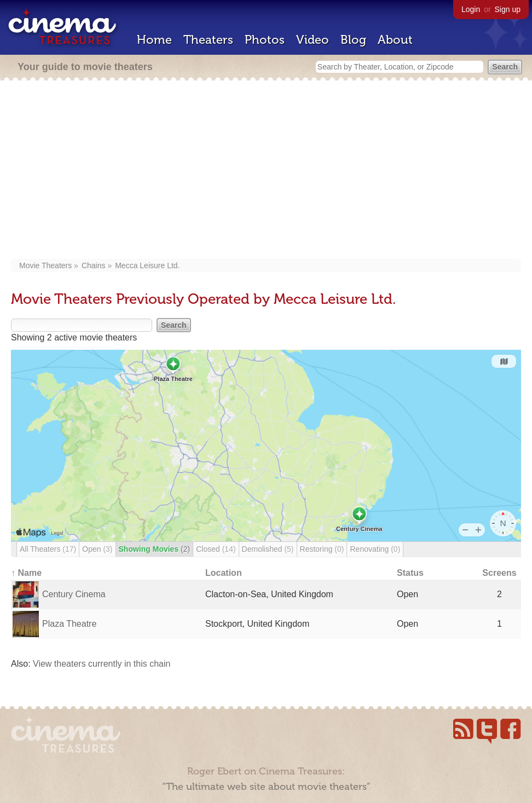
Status (410, 573)
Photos (265, 40)
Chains (94, 265)
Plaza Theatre (69, 624)
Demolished (268, 549)
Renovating (375, 549)
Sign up (508, 9)
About (395, 40)
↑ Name (26, 573)
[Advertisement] (270, 171)
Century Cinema (74, 594)
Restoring (322, 549)
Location (224, 573)
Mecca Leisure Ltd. (147, 265)
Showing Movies (155, 549)
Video (313, 40)
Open (97, 549)
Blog (353, 40)
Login (471, 9)
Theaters (208, 40)
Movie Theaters (45, 265)
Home (154, 40)
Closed (216, 549)
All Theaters (48, 549)
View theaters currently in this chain (102, 664)
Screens (499, 573)
